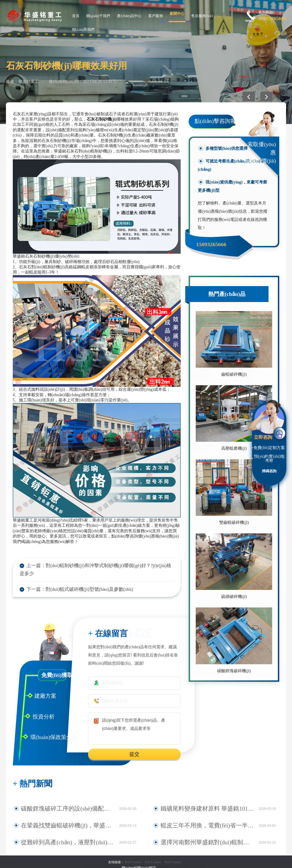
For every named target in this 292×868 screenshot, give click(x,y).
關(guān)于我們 (98, 16)
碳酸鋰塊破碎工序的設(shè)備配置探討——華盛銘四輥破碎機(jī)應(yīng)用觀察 (68, 802)
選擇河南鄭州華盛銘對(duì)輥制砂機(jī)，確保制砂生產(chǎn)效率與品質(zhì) (207, 836)
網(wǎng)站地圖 (194, 861)
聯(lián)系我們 (83, 30)
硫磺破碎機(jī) (234, 597)
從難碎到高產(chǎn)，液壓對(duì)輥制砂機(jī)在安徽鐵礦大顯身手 (68, 836)
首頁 (76, 16)
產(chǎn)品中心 (129, 16)
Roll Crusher (133, 856)
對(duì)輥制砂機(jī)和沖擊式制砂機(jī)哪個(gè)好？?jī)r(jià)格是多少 (103, 566)
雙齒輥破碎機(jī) (234, 522)
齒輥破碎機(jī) (234, 374)
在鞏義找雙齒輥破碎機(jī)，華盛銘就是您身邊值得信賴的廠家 (68, 819)
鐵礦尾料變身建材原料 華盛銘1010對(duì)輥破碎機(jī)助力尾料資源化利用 (207, 802)
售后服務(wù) (202, 16)
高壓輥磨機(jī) (234, 448)
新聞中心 (177, 14)
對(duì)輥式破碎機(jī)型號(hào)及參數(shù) (81, 582)
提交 (134, 748)
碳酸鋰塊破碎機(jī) (234, 671)
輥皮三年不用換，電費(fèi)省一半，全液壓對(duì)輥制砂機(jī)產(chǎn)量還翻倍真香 (207, 819)
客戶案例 (156, 16)
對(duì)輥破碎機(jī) (169, 861)
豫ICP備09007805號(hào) (104, 861)
